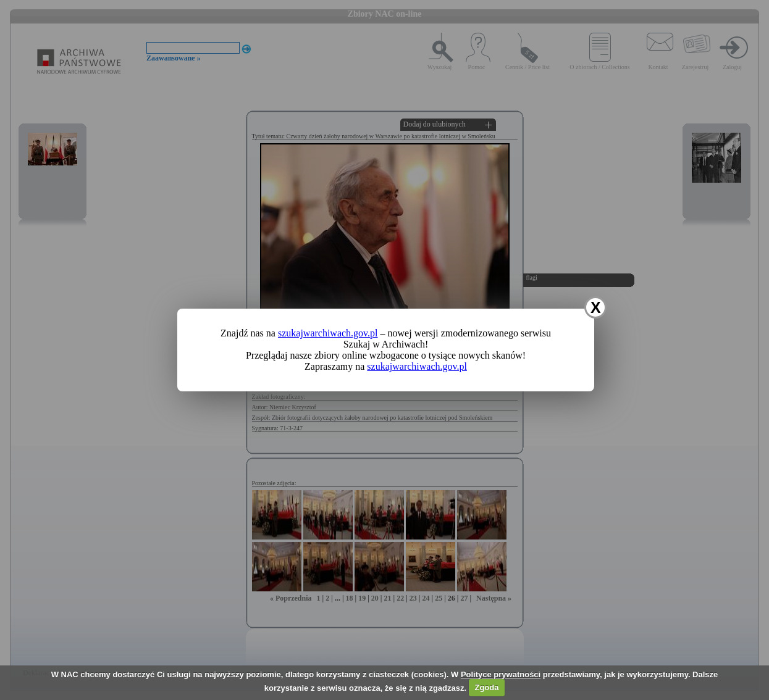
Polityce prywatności (501, 674)
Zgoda (486, 687)
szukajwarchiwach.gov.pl (328, 333)
